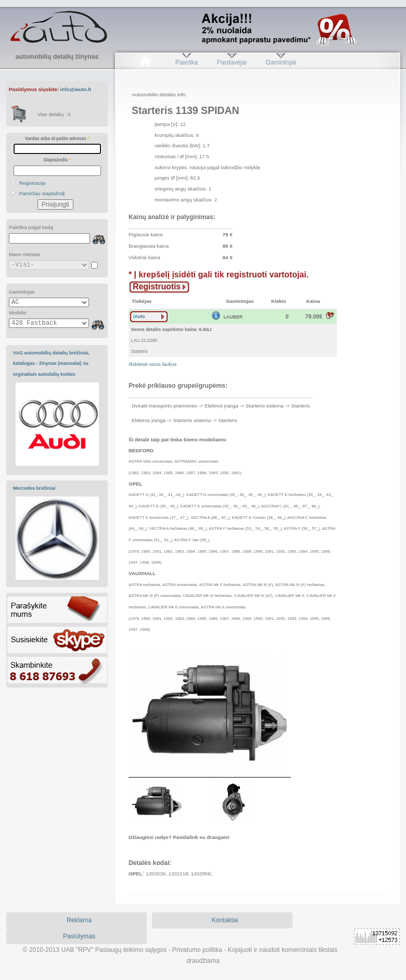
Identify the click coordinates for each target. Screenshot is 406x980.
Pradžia (145, 62)
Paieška (187, 62)
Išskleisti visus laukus (153, 364)
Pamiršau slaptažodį (42, 193)
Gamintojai (281, 62)
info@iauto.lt (76, 89)
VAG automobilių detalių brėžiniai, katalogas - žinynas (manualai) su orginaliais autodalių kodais (51, 364)
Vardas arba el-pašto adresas (57, 138)
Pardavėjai (232, 62)
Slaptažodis (57, 160)
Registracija (33, 183)
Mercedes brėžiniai (34, 488)
